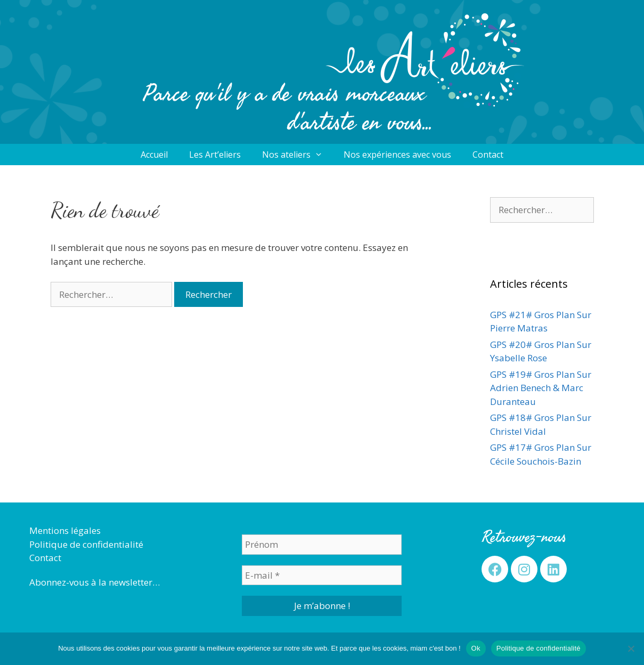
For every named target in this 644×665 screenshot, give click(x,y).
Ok (476, 648)
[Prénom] (322, 545)
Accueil (154, 155)
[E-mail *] (322, 575)
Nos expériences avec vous (397, 155)
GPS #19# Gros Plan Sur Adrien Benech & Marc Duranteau (541, 388)
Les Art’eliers (215, 155)
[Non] (631, 648)
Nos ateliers (298, 155)
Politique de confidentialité (86, 544)
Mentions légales (65, 530)
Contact (488, 155)
